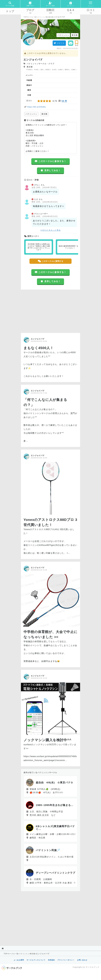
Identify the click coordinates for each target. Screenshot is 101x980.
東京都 (48, 17)
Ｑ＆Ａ (71, 10)
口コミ (91, 10)
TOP (25, 17)
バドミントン (41, 17)
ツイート (59, 43)
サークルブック (93, 967)
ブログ (30, 10)
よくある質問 (19, 960)
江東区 (73, 70)
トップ (10, 11)
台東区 (60, 70)
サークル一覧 (32, 17)
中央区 (36, 70)
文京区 (54, 70)
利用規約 (51, 960)
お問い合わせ (82, 960)
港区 (42, 70)
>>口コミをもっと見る (50, 230)
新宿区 (48, 70)
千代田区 (29, 70)
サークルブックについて (36, 960)
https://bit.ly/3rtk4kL (37, 107)
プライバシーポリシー (66, 960)
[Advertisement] (50, 311)
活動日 (50, 10)
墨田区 (67, 70)
